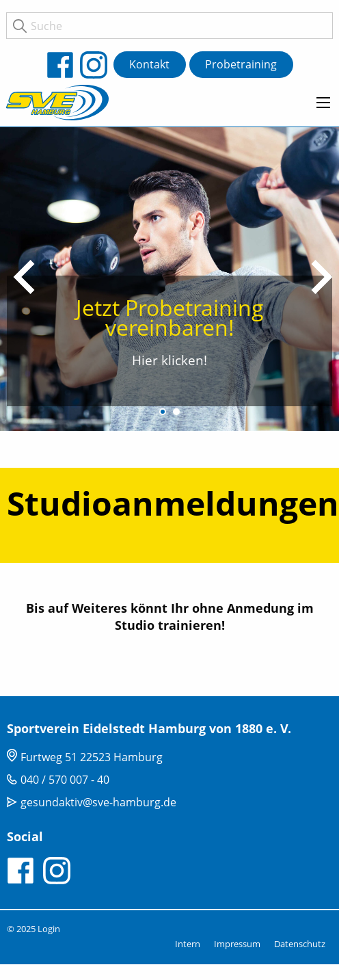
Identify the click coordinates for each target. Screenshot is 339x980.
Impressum (237, 944)
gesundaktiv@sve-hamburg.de (98, 802)
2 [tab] (176, 412)
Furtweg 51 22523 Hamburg (92, 757)
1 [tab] (163, 412)
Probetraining (241, 64)
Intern (188, 944)
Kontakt (149, 64)
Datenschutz (300, 944)
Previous (24, 277)
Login (49, 929)
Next (322, 277)
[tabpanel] (169, 277)
